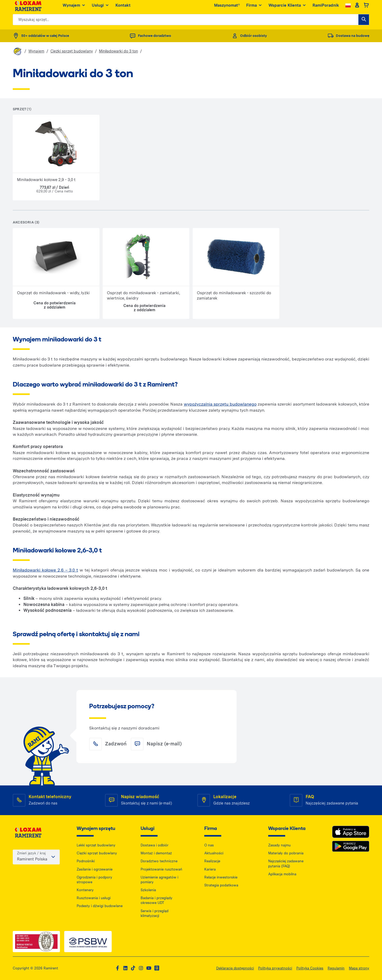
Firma (254, 8)
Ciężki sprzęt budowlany (72, 51)
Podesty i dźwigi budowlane (100, 906)
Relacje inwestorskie (221, 877)
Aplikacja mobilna (282, 874)
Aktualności (214, 853)
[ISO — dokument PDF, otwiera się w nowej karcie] (36, 942)
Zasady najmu (279, 845)
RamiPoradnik (326, 8)
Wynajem (74, 8)
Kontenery (85, 890)
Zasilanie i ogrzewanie (95, 869)
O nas (209, 845)
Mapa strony (359, 968)
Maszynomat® (227, 8)
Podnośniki (86, 861)
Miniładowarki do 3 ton (118, 51)
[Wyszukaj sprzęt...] (364, 22)
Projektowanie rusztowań (161, 869)
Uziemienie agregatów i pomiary (159, 880)
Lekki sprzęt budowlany (96, 845)
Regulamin (336, 968)
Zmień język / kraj (31, 854)
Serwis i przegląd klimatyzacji (155, 913)
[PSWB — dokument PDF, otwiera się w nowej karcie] (88, 942)
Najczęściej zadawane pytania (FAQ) (286, 863)
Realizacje (212, 861)
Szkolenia (148, 890)
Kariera (210, 869)
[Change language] (348, 8)
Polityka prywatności (275, 968)
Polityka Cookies (310, 968)
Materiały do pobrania (286, 853)
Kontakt (123, 8)
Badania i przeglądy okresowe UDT (157, 900)
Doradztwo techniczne (159, 861)
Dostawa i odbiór (155, 845)
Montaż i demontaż (156, 853)
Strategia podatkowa (221, 885)
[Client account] (357, 8)
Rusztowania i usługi (94, 898)
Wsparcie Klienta (287, 8)
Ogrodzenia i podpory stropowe (94, 880)
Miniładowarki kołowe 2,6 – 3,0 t (45, 570)
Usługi (100, 8)
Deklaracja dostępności (235, 968)
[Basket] (366, 8)
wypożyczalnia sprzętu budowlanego (220, 404)
